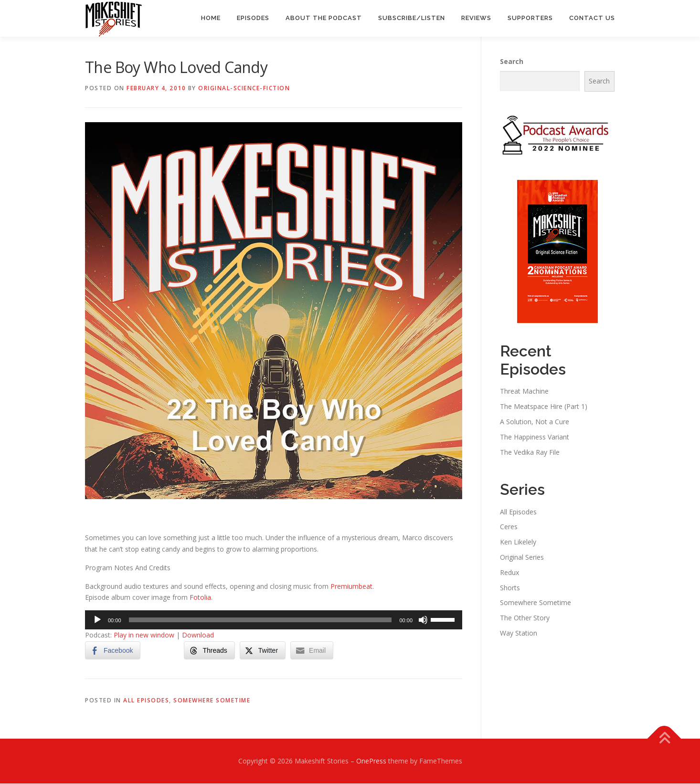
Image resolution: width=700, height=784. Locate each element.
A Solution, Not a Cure (535, 422)
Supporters (530, 18)
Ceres (509, 527)
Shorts (510, 588)
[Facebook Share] (113, 651)
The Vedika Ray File (530, 452)
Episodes (253, 18)
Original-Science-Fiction (244, 89)
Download (198, 635)
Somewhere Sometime (212, 701)
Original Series (522, 558)
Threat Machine (524, 392)
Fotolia (200, 598)
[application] (274, 620)
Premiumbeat (351, 586)
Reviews (476, 18)
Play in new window (144, 635)
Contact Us (592, 18)
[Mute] (423, 620)
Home (211, 18)
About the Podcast (324, 18)
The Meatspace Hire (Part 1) (544, 407)
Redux (509, 573)
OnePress (371, 761)
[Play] (97, 620)
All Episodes (146, 701)
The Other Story (525, 618)
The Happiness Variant (535, 437)
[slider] (260, 620)
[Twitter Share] (263, 651)
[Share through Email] (312, 651)
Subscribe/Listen (412, 18)
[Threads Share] (209, 651)
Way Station (519, 633)
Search (512, 62)
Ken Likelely (518, 542)
